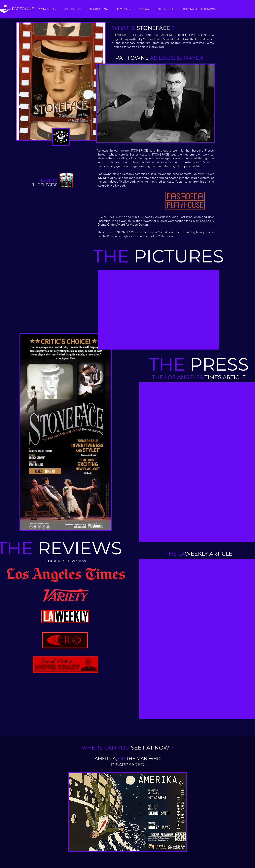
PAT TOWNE (23, 9)
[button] (158, 310)
